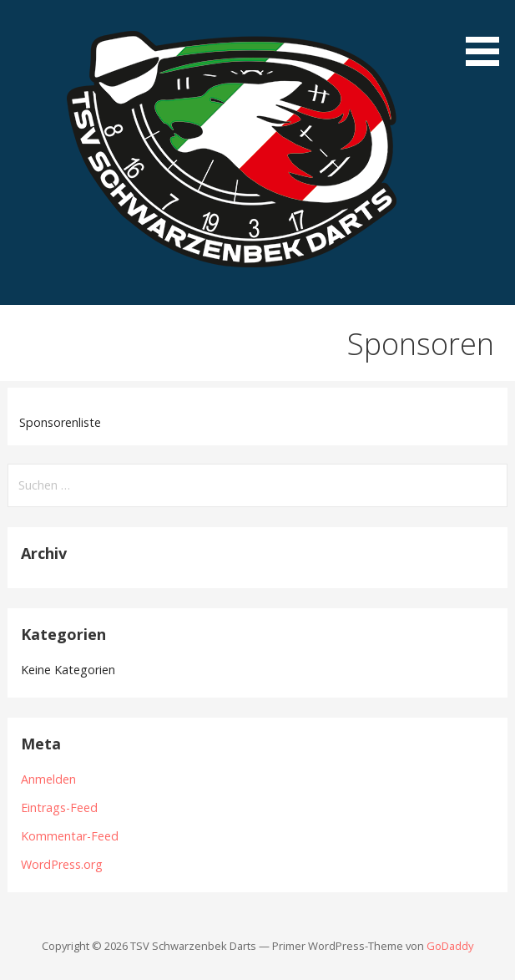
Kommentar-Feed (70, 836)
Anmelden (48, 779)
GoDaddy (450, 946)
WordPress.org (62, 864)
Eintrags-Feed (59, 807)
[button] (488, 36)
